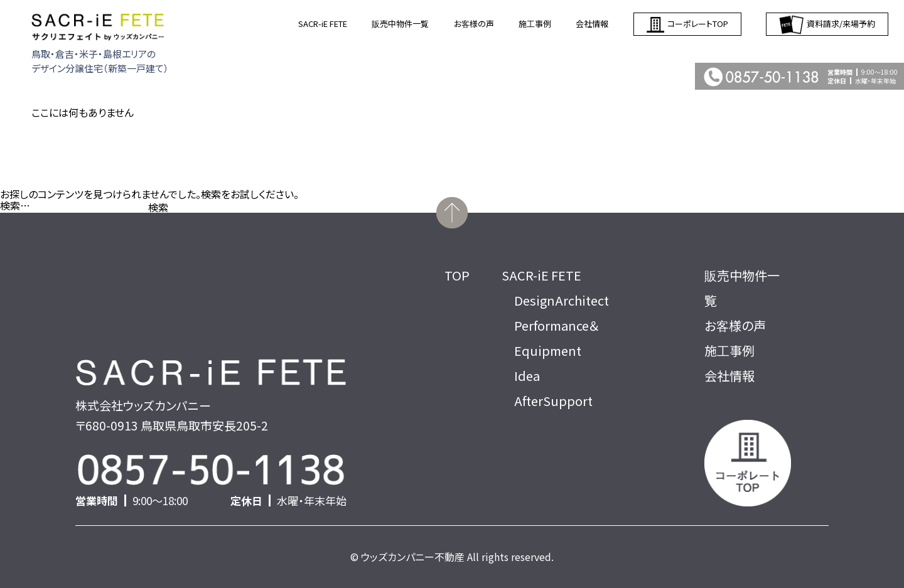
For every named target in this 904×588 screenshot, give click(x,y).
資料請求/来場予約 (827, 24)
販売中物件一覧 (400, 24)
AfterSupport (553, 401)
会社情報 (592, 24)
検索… (15, 205)
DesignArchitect (562, 300)
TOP (457, 275)
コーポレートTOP (687, 24)
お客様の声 (474, 24)
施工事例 (535, 24)
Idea (527, 376)
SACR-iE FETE (323, 24)
